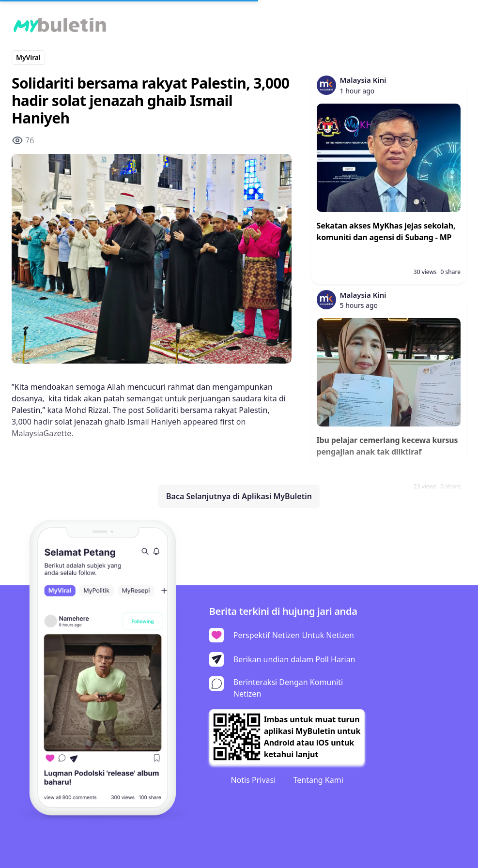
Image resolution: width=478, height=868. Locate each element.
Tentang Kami (318, 780)
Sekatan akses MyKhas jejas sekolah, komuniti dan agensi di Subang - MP (386, 231)
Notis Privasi (253, 780)
